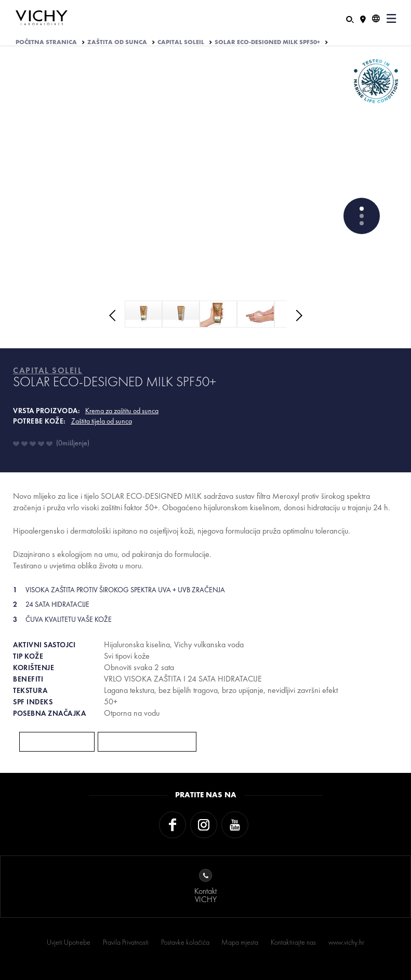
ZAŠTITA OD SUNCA (117, 42)
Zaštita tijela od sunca (102, 421)
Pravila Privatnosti (126, 942)
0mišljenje (73, 443)
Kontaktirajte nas (293, 942)
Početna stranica (46, 42)
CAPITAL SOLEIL (181, 42)
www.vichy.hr (346, 942)
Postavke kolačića (185, 942)
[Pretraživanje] (350, 18)
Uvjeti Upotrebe (69, 942)
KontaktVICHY (206, 887)
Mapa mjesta (240, 942)
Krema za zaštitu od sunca (122, 411)
